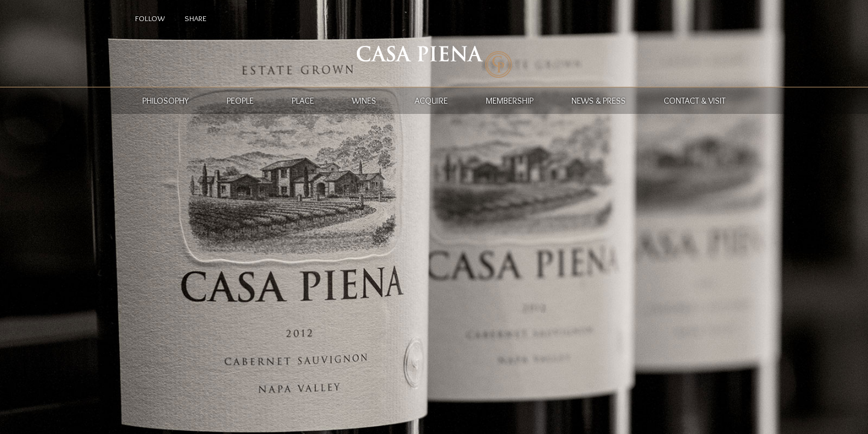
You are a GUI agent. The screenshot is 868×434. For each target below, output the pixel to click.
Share (195, 18)
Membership (510, 101)
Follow (150, 18)
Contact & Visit (695, 101)
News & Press (599, 101)
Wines (364, 101)
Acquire (431, 101)
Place (303, 101)
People (240, 101)
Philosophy (165, 101)
